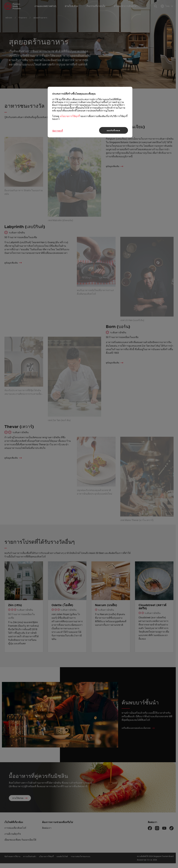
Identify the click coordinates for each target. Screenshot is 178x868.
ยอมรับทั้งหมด (114, 130)
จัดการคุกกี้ (58, 131)
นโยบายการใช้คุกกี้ (70, 116)
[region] (90, 112)
